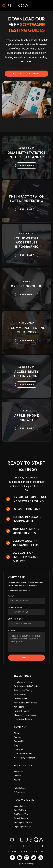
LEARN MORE (27, 165)
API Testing (19, 707)
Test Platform (20, 810)
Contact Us (19, 741)
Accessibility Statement (24, 758)
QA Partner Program (23, 754)
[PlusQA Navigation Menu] (49, 5)
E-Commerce (20, 792)
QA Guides (19, 750)
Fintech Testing (21, 818)
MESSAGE (13, 630)
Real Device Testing (23, 814)
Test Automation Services (26, 703)
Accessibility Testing (23, 690)
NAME (11, 596)
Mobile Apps (20, 772)
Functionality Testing (23, 682)
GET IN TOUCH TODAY (26, 74)
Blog (16, 745)
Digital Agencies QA (23, 827)
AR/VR (17, 780)
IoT (15, 784)
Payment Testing (22, 711)
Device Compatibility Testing (26, 686)
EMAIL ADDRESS (16, 619)
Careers (17, 737)
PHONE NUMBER (16, 607)
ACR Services (20, 695)
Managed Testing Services (26, 715)
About (17, 733)
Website (18, 776)
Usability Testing (21, 699)
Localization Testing (23, 719)
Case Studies (20, 806)
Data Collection (21, 788)
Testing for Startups (23, 823)
